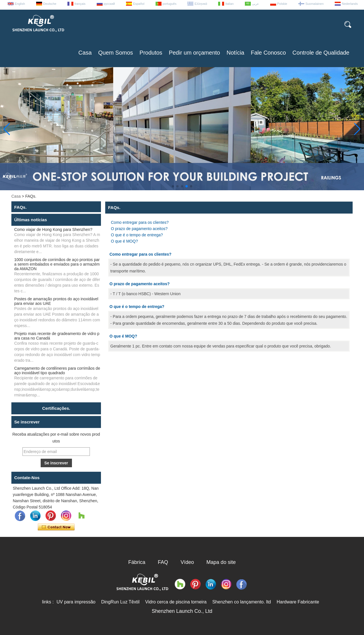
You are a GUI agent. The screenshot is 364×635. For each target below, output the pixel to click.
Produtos (151, 53)
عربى (256, 4)
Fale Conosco (268, 53)
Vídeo (187, 562)
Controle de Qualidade (321, 53)
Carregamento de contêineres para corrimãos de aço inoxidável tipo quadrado (57, 371)
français (80, 4)
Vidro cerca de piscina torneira (176, 602)
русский (109, 4)
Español (139, 4)
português (170, 4)
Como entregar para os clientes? (140, 222)
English (20, 4)
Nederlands (350, 4)
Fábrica (137, 562)
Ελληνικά (201, 4)
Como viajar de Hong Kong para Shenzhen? (53, 229)
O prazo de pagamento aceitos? (139, 229)
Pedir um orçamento (195, 53)
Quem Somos (115, 53)
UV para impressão (76, 602)
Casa (85, 53)
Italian (229, 4)
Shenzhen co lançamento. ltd (241, 602)
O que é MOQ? (124, 241)
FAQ (163, 562)
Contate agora (56, 527)
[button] (173, 186)
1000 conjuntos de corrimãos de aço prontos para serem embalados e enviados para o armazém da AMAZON (57, 264)
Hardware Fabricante (298, 602)
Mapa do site (221, 562)
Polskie (282, 4)
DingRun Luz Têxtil (120, 602)
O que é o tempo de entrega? (137, 235)
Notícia (235, 53)
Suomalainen (315, 4)
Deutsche (50, 4)
